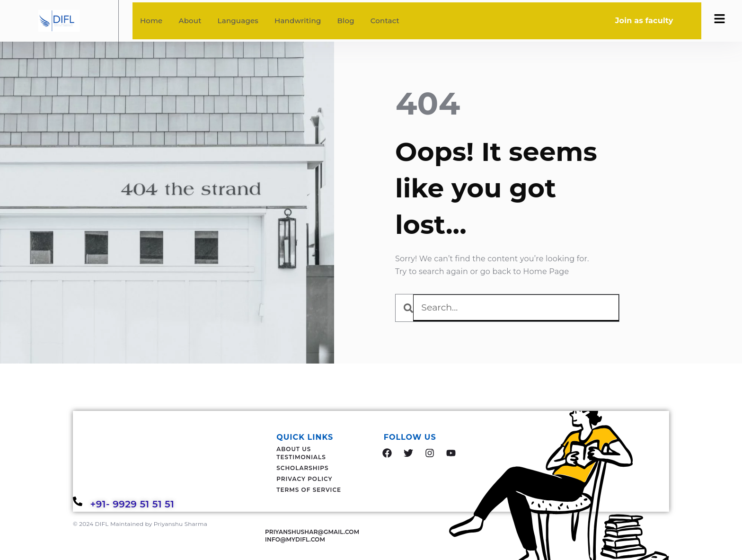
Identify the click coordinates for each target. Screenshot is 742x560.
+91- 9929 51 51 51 (133, 504)
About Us (294, 449)
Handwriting (298, 21)
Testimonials (301, 457)
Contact (385, 21)
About (190, 21)
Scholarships (302, 468)
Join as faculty (644, 21)
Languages (238, 21)
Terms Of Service (309, 490)
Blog (345, 21)
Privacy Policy (304, 479)
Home (151, 21)
